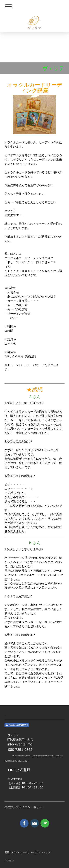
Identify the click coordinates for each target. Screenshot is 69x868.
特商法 (9, 807)
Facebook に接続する (17, 725)
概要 (7, 852)
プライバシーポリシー (30, 807)
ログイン (9, 860)
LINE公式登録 (19, 770)
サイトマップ (43, 852)
